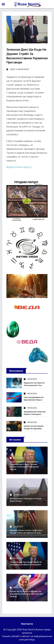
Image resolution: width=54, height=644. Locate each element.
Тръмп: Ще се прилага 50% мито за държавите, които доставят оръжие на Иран (26, 594)
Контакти (27, 624)
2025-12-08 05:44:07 (18, 69)
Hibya (32, 640)
